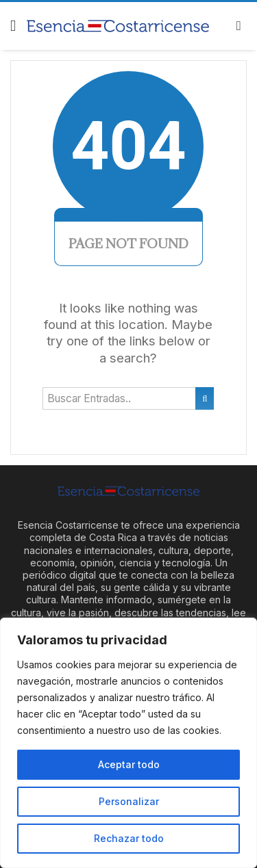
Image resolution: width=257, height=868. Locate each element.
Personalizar (129, 801)
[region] (128, 743)
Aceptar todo (129, 764)
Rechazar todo (129, 838)
